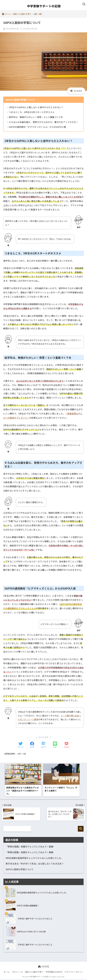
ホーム (7, 973)
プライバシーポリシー (74, 973)
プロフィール (17, 973)
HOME (44, 967)
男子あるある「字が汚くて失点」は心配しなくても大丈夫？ (35, 864)
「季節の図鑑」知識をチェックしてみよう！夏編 (29, 847)
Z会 (61, 604)
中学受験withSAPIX (54, 973)
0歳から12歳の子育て (34, 973)
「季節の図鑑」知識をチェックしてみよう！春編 (29, 853)
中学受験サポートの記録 (44, 6)
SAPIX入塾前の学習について (20, 870)
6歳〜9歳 (22, 754)
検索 (81, 829)
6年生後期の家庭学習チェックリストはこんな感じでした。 (34, 859)
